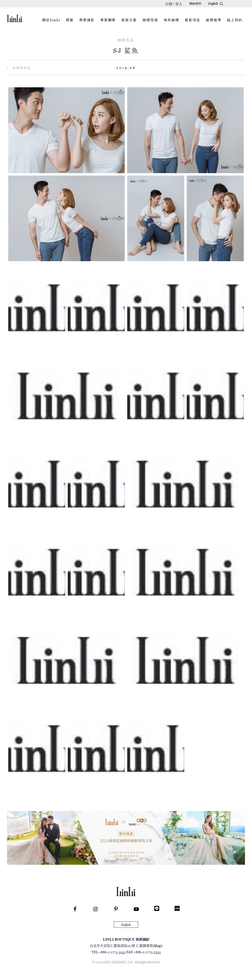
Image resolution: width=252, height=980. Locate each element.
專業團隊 (108, 20)
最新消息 (193, 20)
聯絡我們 (195, 4)
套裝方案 (129, 20)
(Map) (158, 946)
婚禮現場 (150, 20)
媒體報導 (214, 20)
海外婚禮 (171, 20)
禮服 (70, 20)
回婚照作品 (19, 68)
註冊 (169, 4)
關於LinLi (51, 20)
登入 (179, 4)
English (213, 4)
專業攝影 (87, 20)
